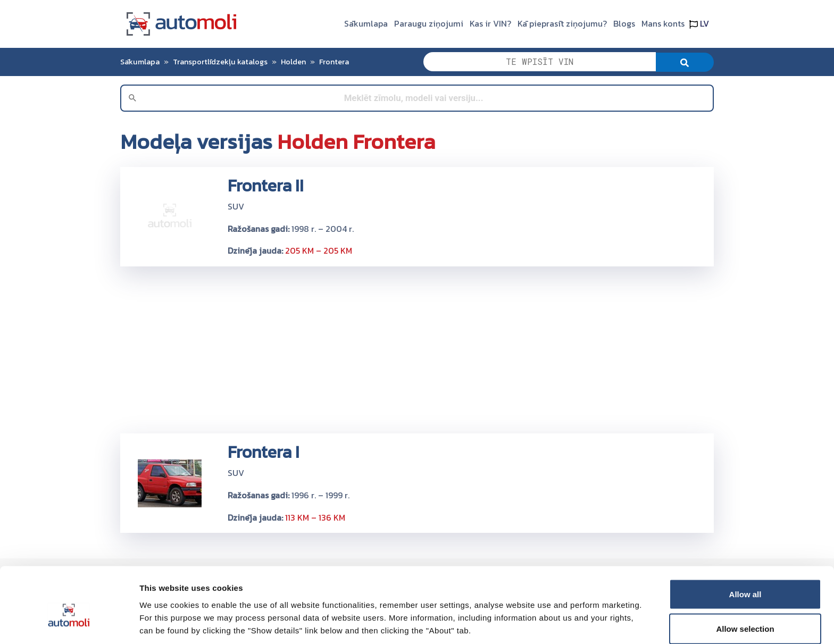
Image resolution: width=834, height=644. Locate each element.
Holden (293, 62)
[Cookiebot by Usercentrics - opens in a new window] (69, 623)
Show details (558, 617)
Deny (745, 616)
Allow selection (745, 581)
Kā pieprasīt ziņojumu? (562, 23)
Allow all (745, 546)
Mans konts (663, 23)
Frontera (334, 62)
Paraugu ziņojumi (429, 23)
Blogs (624, 23)
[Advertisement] (417, 349)
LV (699, 23)
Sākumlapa (366, 23)
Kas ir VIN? (490, 23)
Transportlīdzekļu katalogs (220, 62)
